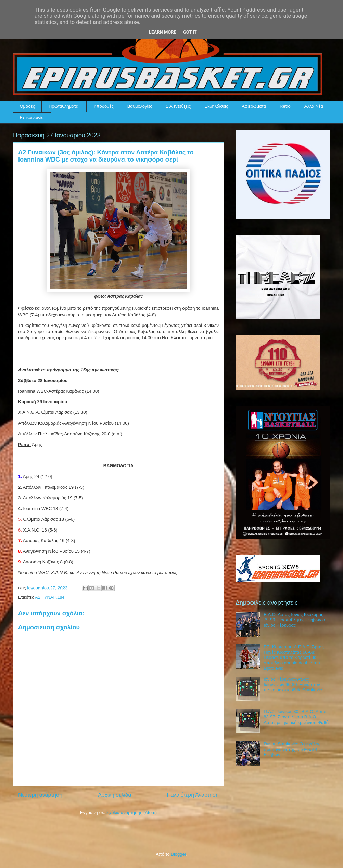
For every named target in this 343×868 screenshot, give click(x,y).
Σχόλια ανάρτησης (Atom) (132, 812)
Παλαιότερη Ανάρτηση (193, 795)
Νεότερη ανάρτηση (40, 795)
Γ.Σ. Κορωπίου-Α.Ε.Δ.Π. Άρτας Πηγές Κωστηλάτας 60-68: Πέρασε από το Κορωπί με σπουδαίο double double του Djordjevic (294, 657)
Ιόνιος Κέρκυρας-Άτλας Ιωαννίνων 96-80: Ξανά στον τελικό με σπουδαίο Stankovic (293, 685)
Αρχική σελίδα (115, 795)
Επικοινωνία (32, 118)
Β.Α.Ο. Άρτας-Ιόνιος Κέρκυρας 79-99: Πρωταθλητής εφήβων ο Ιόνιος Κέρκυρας (294, 620)
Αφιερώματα (254, 106)
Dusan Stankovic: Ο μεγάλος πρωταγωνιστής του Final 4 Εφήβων (292, 749)
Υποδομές (104, 106)
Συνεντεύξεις (179, 106)
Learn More (163, 32)
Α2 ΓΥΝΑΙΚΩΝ (49, 597)
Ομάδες (27, 106)
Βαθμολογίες (140, 106)
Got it (190, 32)
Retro (285, 106)
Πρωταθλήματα (63, 106)
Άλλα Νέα (314, 106)
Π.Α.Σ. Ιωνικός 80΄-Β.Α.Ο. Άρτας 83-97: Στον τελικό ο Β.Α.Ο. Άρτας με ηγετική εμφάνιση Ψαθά (296, 717)
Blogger (178, 854)
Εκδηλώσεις (216, 106)
